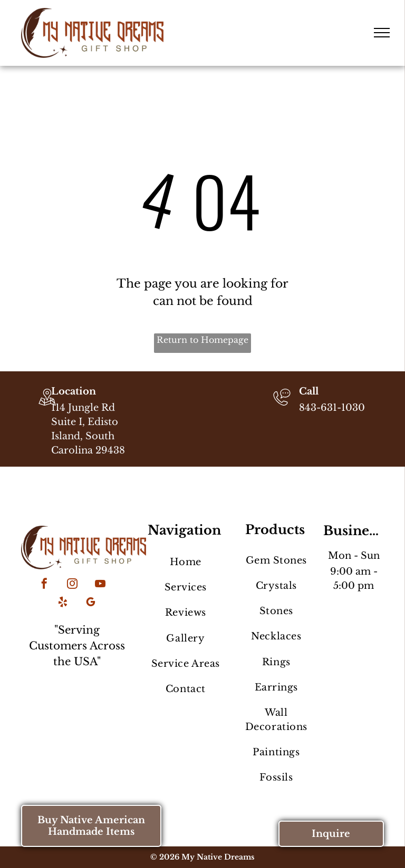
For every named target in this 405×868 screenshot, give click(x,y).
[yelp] (63, 603)
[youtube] (100, 585)
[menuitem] (185, 562)
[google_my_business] (91, 603)
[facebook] (44, 585)
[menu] (382, 33)
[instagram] (72, 585)
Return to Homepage (202, 340)
